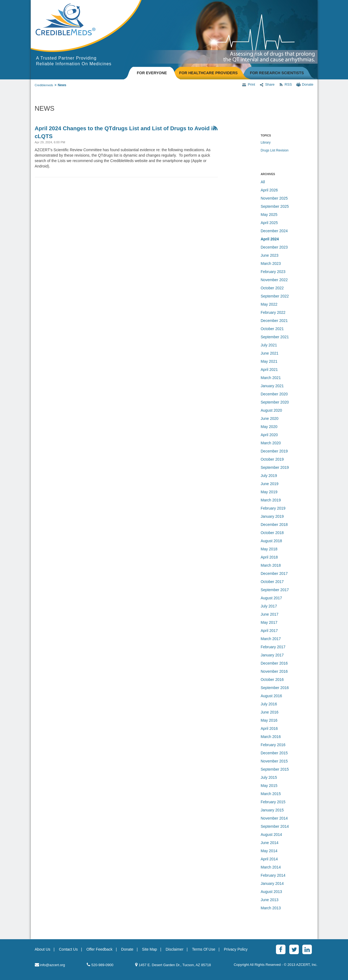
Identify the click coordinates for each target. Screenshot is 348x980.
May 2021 (269, 361)
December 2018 (274, 525)
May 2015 (269, 786)
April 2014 (269, 859)
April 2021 (269, 370)
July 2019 (269, 476)
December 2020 (274, 394)
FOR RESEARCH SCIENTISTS (277, 73)
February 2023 (273, 272)
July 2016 (269, 704)
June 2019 (270, 484)
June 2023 (270, 255)
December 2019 (274, 451)
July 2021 (269, 345)
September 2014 (275, 826)
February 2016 (273, 745)
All (263, 182)
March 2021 (271, 378)
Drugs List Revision (275, 150)
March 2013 (271, 908)
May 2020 (269, 427)
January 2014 (272, 883)
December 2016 (274, 663)
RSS (285, 85)
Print (248, 85)
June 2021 (270, 353)
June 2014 (270, 843)
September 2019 (275, 467)
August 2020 (271, 410)
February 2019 (273, 508)
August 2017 (271, 598)
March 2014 (271, 867)
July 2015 (269, 777)
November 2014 (274, 818)
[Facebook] (281, 949)
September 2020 (275, 402)
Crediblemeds (44, 85)
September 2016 (275, 688)
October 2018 (272, 533)
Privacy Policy (236, 949)
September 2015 (275, 769)
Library (266, 142)
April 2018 (269, 557)
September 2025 (275, 206)
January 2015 (272, 810)
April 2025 (269, 223)
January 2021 (272, 386)
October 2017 (272, 582)
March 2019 (271, 500)
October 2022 (272, 288)
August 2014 (271, 835)
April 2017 (269, 631)
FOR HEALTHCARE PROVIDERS (208, 73)
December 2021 (274, 321)
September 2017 (275, 590)
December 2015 (274, 753)
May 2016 (269, 720)
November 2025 (274, 198)
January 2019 (272, 516)
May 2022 (269, 304)
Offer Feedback (100, 949)
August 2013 (271, 892)
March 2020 (271, 443)
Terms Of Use (204, 949)
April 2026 (269, 190)
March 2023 (271, 263)
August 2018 (271, 541)
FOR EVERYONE (152, 73)
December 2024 (274, 231)
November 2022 (274, 280)
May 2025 (269, 215)
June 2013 (270, 900)
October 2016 (272, 680)
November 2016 (274, 671)
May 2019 (269, 492)
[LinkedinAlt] (307, 949)
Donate (305, 85)
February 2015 (273, 802)
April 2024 (270, 239)
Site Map (149, 949)
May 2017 (269, 622)
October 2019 (272, 459)
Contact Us (68, 949)
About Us (43, 949)
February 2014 (273, 875)
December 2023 (274, 247)
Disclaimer (174, 949)
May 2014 (269, 851)
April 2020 (269, 435)
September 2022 (275, 296)
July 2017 (269, 606)
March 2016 (271, 737)
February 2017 (273, 647)
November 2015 (274, 761)
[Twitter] (294, 949)
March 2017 (271, 639)
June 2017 (270, 614)
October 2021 (272, 329)
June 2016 (270, 712)
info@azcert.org (50, 965)
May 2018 (269, 549)
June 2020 (270, 418)
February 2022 (273, 312)
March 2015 (271, 794)
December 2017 (274, 573)
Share (267, 85)
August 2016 (271, 696)
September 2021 (275, 337)
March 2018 (271, 565)
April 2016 (269, 728)
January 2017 (272, 655)
